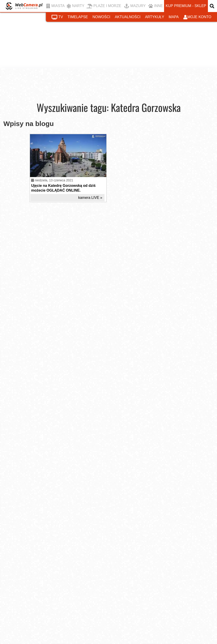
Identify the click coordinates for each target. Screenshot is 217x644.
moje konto (197, 17)
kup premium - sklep (186, 6)
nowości (101, 17)
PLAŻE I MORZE (104, 6)
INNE (156, 6)
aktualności (128, 17)
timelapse (78, 17)
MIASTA (55, 6)
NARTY (76, 6)
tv (57, 17)
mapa (174, 17)
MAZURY (135, 6)
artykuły (155, 17)
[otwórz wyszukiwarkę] (212, 6)
